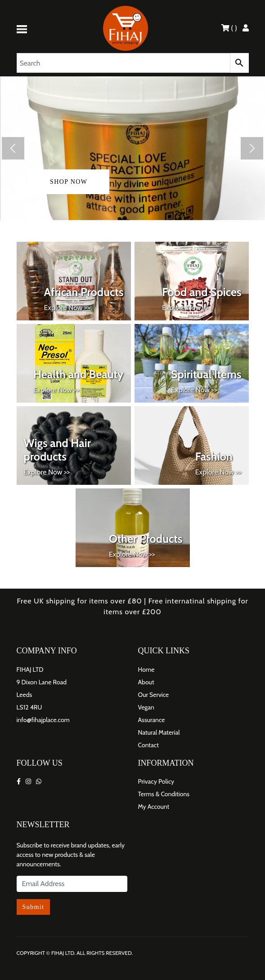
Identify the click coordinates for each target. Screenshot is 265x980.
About (146, 682)
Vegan (146, 707)
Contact (148, 745)
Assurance (152, 720)
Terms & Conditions (164, 794)
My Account (154, 807)
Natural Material (159, 732)
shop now (69, 182)
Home (146, 670)
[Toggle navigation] (23, 28)
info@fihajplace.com (43, 720)
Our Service (154, 695)
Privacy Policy (156, 781)
